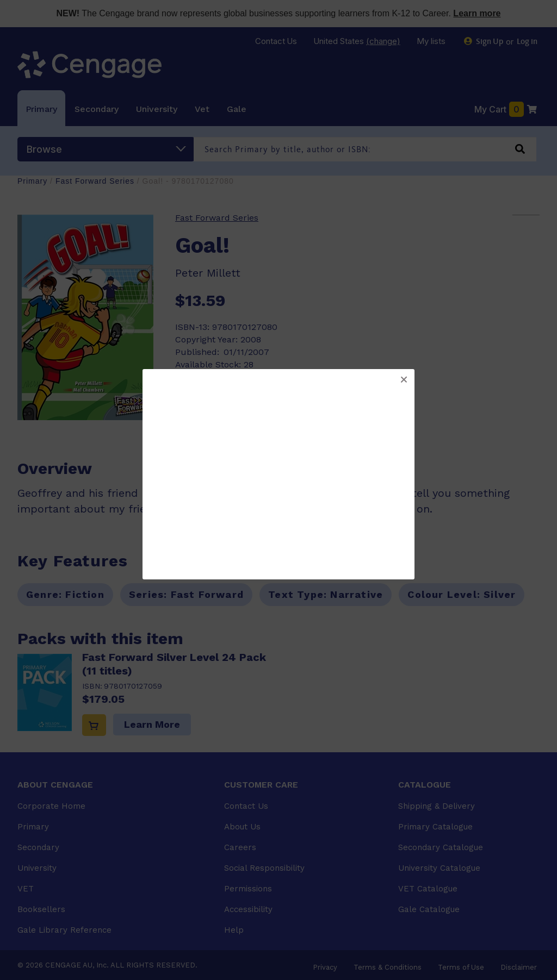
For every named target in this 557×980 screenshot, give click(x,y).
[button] (404, 380)
